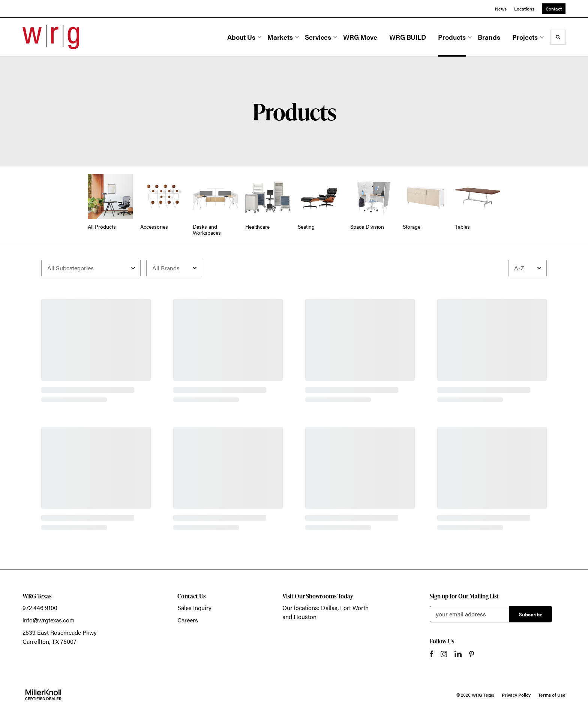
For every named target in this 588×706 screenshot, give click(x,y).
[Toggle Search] (558, 37)
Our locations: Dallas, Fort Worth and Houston (325, 612)
